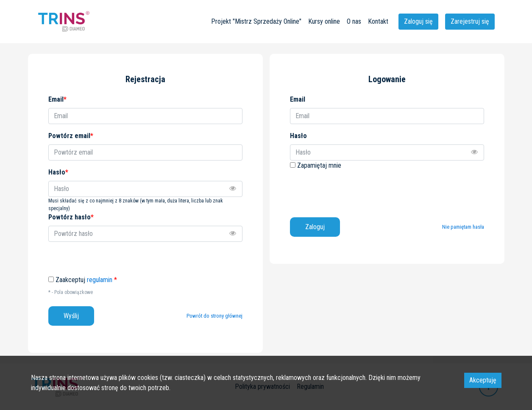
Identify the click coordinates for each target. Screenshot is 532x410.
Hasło (298, 136)
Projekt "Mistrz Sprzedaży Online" (256, 21)
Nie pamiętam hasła (463, 227)
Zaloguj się (418, 21)
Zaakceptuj (86, 280)
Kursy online (324, 21)
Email (298, 99)
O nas (354, 21)
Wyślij (71, 316)
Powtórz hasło (71, 217)
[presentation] (354, 191)
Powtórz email (71, 136)
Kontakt (378, 21)
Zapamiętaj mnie (319, 165)
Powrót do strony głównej (214, 316)
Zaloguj (315, 227)
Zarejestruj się (470, 21)
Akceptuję (483, 380)
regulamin (100, 280)
